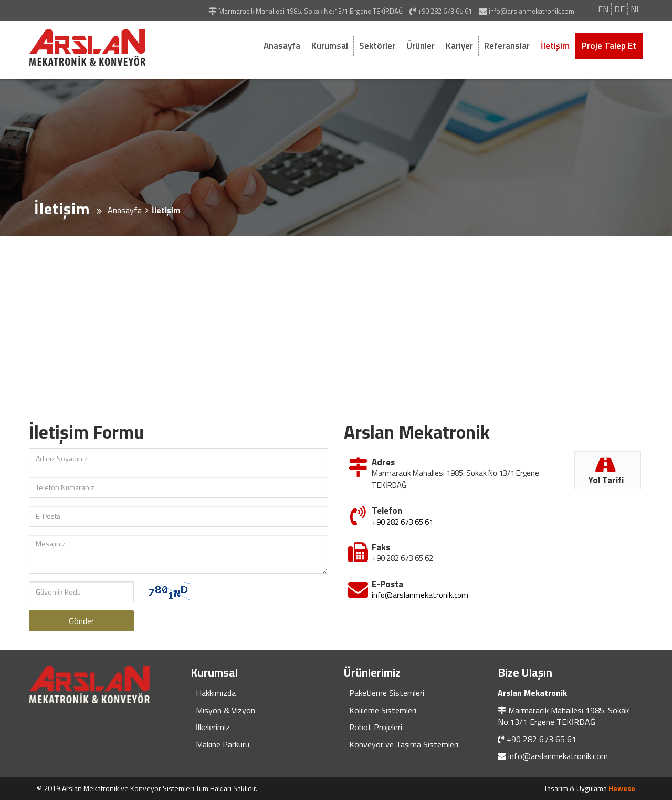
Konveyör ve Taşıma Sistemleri (404, 744)
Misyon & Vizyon (225, 710)
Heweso (622, 788)
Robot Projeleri (376, 727)
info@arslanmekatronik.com (420, 593)
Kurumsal (330, 46)
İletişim (555, 46)
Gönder (81, 621)
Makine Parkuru (223, 744)
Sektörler (377, 46)
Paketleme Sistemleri (387, 693)
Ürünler (421, 46)
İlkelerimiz (213, 727)
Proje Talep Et (609, 46)
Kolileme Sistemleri (383, 710)
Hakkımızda (216, 693)
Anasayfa (282, 46)
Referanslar (507, 46)
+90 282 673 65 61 (402, 520)
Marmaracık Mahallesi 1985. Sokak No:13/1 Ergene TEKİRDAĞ (563, 716)
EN (603, 9)
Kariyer (459, 46)
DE (619, 9)
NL (636, 9)
